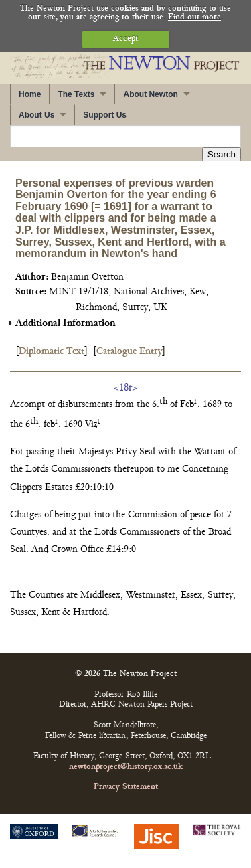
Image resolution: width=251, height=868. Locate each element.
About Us (36, 115)
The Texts (76, 94)
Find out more (194, 18)
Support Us (105, 115)
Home (30, 94)
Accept (125, 39)
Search (222, 154)
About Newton (150, 94)
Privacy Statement (126, 787)
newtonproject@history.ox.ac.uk (126, 767)
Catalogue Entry (129, 352)
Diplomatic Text (52, 352)
